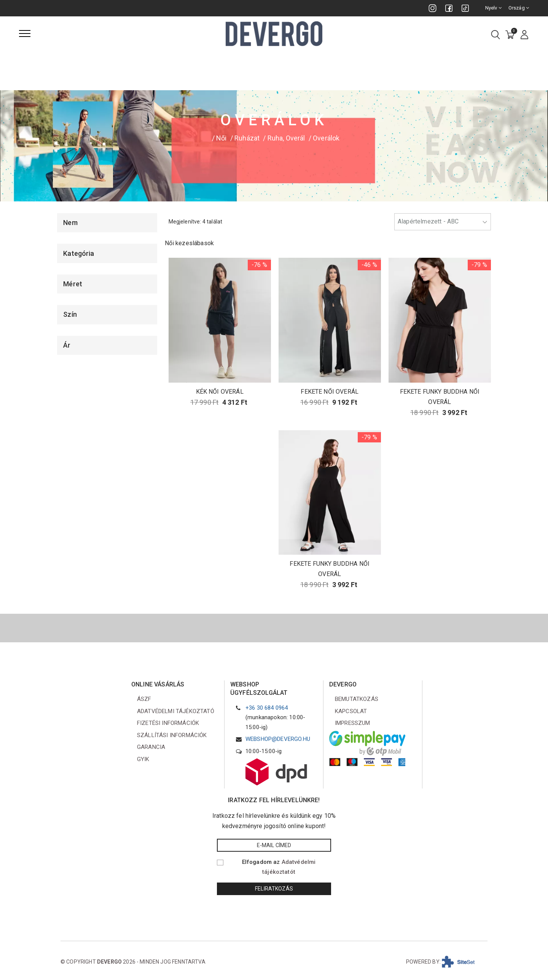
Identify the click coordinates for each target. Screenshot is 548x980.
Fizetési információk (168, 723)
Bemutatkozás (357, 699)
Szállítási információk (172, 735)
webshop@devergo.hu (278, 739)
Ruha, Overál (286, 138)
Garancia (151, 747)
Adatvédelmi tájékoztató (176, 711)
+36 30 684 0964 (267, 708)
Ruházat (247, 138)
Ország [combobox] (519, 8)
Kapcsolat (351, 711)
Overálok (326, 138)
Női (221, 138)
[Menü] (25, 34)
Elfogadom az (279, 867)
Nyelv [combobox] (493, 8)
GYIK (143, 759)
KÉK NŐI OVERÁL (220, 392)
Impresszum (353, 723)
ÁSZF (144, 699)
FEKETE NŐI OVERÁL (330, 392)
